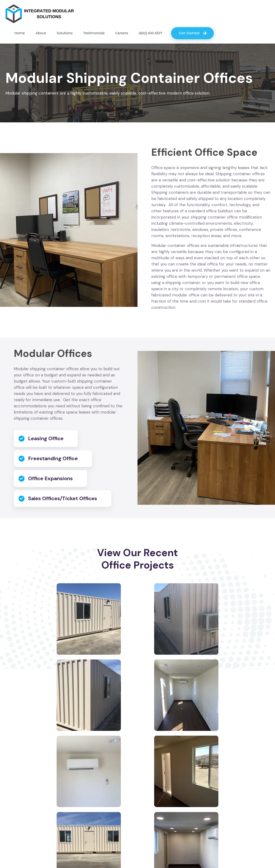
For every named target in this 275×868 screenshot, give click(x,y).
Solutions (62, 34)
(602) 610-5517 (144, 34)
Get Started (182, 33)
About (39, 34)
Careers (116, 34)
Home (19, 34)
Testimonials (90, 34)
